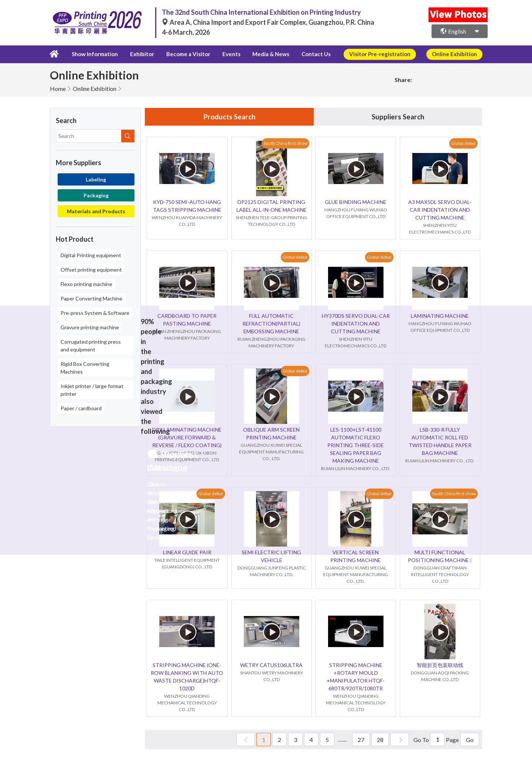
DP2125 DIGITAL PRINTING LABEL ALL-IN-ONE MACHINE (272, 206)
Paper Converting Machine (91, 298)
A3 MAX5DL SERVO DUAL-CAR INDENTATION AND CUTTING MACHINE (440, 210)
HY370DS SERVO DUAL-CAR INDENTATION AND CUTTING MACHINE (356, 324)
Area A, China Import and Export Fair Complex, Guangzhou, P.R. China (268, 22)
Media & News (263, 54)
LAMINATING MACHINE (440, 316)
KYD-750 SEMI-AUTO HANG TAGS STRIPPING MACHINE (187, 206)
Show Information (94, 54)
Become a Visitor (185, 54)
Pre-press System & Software (95, 312)
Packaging (96, 195)
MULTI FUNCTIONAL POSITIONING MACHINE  (440, 556)
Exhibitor (140, 54)
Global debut (463, 143)
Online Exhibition (95, 88)
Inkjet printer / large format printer (92, 389)
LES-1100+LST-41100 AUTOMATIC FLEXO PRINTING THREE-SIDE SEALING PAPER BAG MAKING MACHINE (356, 445)
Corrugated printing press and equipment (91, 345)
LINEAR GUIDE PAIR (187, 552)
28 (380, 740)
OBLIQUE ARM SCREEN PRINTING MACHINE (271, 433)
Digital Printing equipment (91, 254)
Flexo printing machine (86, 283)
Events (226, 54)
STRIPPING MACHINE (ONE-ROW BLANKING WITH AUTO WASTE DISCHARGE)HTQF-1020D (187, 677)
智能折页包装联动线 (440, 665)
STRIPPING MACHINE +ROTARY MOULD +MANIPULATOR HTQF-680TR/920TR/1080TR (356, 677)
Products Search (229, 116)
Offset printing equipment (91, 269)
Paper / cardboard (81, 407)
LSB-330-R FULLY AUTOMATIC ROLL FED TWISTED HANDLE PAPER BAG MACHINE (440, 441)
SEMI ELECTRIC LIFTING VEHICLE (271, 556)
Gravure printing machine (90, 326)
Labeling (96, 179)
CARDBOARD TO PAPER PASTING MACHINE (187, 320)
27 (361, 740)
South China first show (285, 143)
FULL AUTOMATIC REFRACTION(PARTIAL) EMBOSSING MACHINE (271, 324)
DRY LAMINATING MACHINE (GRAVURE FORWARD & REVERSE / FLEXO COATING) (187, 437)
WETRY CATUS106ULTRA (271, 665)
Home (58, 88)
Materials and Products (96, 210)
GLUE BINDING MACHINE (356, 202)
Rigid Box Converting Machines (85, 367)
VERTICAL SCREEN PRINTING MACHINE (356, 556)
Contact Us (306, 54)
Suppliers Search (398, 116)
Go (470, 740)
